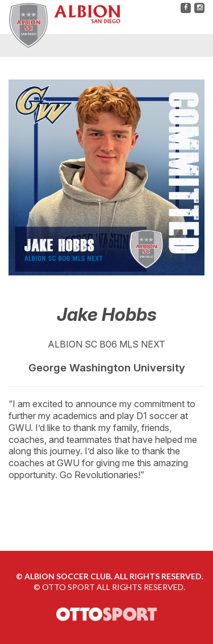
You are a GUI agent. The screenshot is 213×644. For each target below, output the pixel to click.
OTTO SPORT (68, 587)
